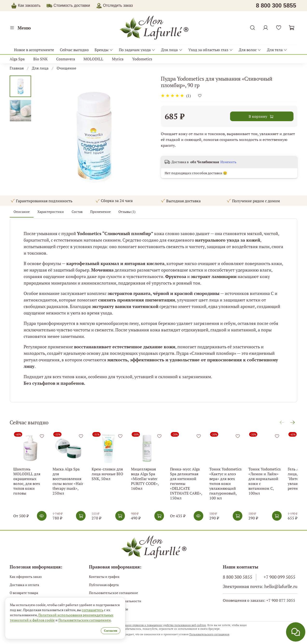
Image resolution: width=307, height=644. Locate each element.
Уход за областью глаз (211, 50)
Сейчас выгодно (74, 50)
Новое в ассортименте (34, 50)
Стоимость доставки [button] (72, 5)
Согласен (105, 630)
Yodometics (142, 59)
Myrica (118, 59)
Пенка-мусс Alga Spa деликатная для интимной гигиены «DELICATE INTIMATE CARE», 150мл (195, 485)
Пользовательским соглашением (85, 619)
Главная (17, 68)
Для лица (172, 50)
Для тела (277, 50)
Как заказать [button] (29, 5)
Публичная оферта (104, 584)
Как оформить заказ (26, 576)
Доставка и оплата (24, 584)
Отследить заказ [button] (114, 5)
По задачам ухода (137, 50)
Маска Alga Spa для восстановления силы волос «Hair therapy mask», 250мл (69, 483)
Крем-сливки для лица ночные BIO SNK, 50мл (109, 478)
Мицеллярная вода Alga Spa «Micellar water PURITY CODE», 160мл (153, 480)
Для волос (250, 50)
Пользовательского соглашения (209, 634)
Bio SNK (40, 59)
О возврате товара (24, 592)
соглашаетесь (92, 609)
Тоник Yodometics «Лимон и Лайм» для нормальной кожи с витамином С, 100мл (279, 483)
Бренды (104, 50)
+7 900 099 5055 (280, 577)
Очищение (66, 68)
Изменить (228, 162)
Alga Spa (17, 59)
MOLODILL (93, 59)
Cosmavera (66, 59)
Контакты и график (104, 576)
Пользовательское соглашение (113, 592)
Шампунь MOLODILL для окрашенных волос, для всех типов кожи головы (27, 483)
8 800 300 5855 (238, 577)
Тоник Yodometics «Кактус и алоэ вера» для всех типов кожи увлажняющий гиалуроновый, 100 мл (237, 488)
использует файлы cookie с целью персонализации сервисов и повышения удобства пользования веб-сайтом (136, 625)
